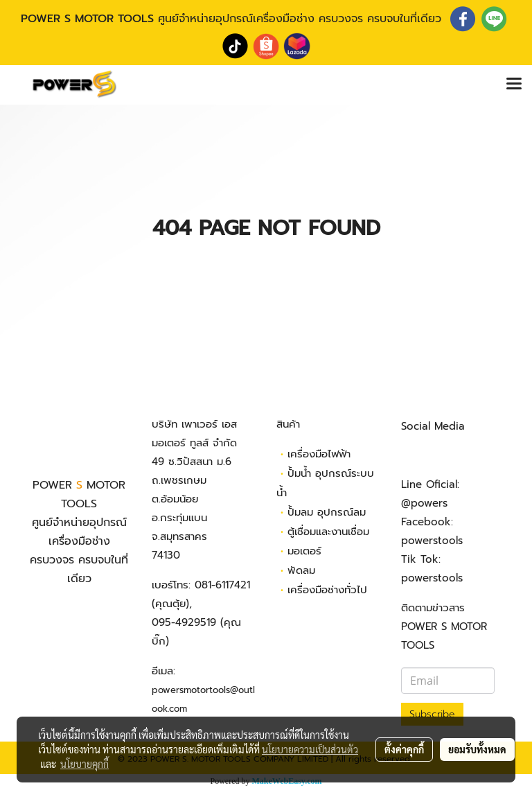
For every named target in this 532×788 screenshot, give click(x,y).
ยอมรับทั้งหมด (477, 749)
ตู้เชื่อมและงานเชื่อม (328, 532)
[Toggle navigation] (514, 85)
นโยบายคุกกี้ (85, 764)
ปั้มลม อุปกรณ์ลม (327, 512)
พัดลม (301, 570)
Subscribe (432, 714)
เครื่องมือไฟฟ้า (319, 454)
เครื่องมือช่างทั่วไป (327, 590)
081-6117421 (222, 585)
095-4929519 (184, 622)
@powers (424, 503)
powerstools (432, 541)
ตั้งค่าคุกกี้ (404, 749)
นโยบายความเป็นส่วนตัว (310, 749)
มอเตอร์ (304, 551)
